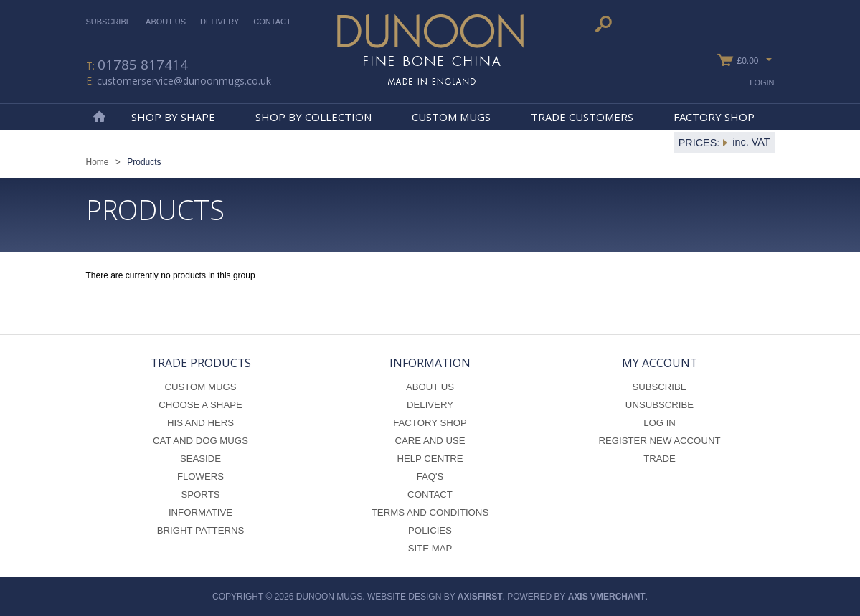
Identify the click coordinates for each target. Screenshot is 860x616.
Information (430, 363)
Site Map (430, 548)
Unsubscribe (660, 405)
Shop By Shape (173, 117)
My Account (660, 363)
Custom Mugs (451, 117)
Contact (272, 22)
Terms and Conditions (430, 512)
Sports (201, 494)
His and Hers (200, 423)
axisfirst (480, 597)
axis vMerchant (607, 597)
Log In (660, 423)
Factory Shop (714, 117)
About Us (166, 22)
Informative (200, 512)
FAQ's (430, 477)
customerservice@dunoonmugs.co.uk (184, 81)
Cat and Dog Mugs (200, 441)
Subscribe (109, 22)
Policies (430, 530)
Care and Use (430, 441)
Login (762, 82)
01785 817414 (143, 65)
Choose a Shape (200, 405)
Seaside (200, 459)
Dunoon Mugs (430, 49)
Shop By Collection (313, 117)
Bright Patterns (201, 530)
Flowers (200, 477)
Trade (660, 459)
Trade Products (201, 363)
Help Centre (430, 459)
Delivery (219, 22)
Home (99, 117)
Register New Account (660, 441)
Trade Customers (582, 117)
